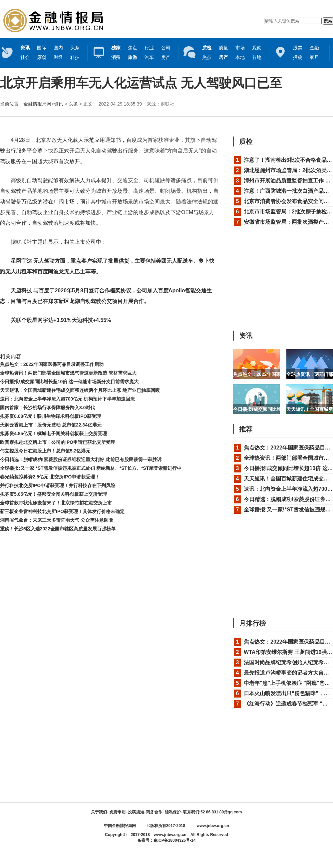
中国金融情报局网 (120, 826)
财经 (58, 57)
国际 (42, 48)
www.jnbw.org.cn (213, 826)
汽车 (149, 57)
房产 (166, 57)
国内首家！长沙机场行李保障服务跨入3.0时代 (47, 408)
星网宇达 (59, 340)
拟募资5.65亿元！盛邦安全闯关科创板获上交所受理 (53, 494)
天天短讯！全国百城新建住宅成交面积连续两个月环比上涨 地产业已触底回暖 (80, 390)
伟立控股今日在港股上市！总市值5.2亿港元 (45, 451)
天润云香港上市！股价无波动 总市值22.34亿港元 (51, 425)
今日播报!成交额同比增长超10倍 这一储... (276, 409)
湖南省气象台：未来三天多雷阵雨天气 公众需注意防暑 (57, 520)
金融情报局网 (37, 104)
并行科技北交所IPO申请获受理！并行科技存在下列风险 (58, 485)
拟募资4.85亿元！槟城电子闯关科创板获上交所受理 (53, 434)
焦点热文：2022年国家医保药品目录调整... (278, 374)
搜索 (328, 21)
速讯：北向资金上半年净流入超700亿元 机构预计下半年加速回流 (67, 399)
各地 (257, 57)
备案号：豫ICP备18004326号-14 (167, 840)
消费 (116, 57)
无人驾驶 (41, 340)
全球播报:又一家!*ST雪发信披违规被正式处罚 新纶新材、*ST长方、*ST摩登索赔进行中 (91, 468)
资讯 (59, 104)
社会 (25, 57)
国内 (58, 48)
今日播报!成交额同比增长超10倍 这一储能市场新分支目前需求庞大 (69, 382)
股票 (298, 48)
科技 (75, 57)
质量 (223, 48)
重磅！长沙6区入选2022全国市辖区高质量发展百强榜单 (58, 529)
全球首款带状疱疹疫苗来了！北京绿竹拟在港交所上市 (56, 503)
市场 (240, 48)
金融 (314, 48)
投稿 (298, 57)
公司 (166, 48)
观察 (257, 48)
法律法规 (76, 340)
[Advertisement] (108, 551)
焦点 (133, 48)
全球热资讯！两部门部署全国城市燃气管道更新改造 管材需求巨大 (68, 373)
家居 (314, 57)
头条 (75, 48)
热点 (207, 57)
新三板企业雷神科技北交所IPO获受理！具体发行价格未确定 (62, 511)
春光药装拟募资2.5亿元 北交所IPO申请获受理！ (50, 477)
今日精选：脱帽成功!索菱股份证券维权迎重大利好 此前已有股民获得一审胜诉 (81, 459)
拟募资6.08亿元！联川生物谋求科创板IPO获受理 (50, 416)
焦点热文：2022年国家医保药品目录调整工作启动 (52, 364)
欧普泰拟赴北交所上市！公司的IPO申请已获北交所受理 (58, 442)
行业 (149, 48)
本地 (240, 57)
